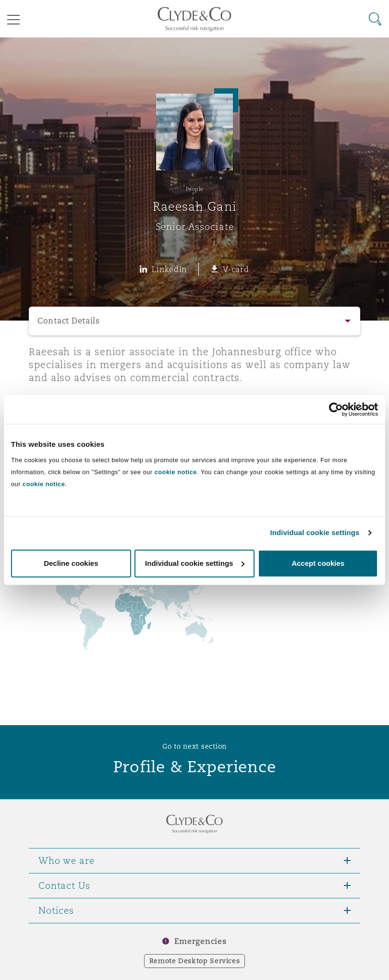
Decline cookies (71, 563)
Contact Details (69, 321)
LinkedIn (169, 269)
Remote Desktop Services (195, 961)
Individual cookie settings (315, 532)
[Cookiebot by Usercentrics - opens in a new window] (336, 409)
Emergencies (200, 941)
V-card (236, 269)
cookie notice (176, 472)
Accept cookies (318, 563)
